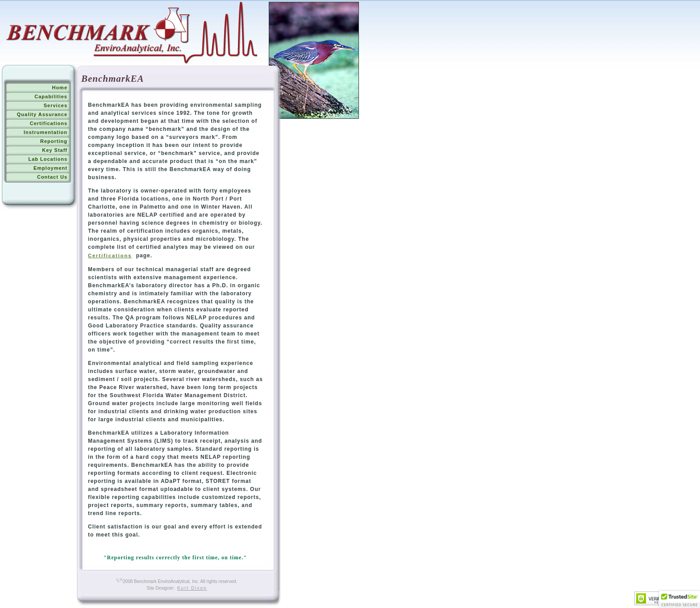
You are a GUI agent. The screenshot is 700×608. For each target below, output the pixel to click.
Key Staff (55, 150)
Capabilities (51, 96)
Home (60, 88)
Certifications (49, 123)
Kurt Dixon (192, 588)
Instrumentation (46, 132)
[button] (679, 600)
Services (56, 105)
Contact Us (52, 177)
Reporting (54, 141)
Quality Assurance (42, 114)
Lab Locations (48, 159)
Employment (50, 168)
